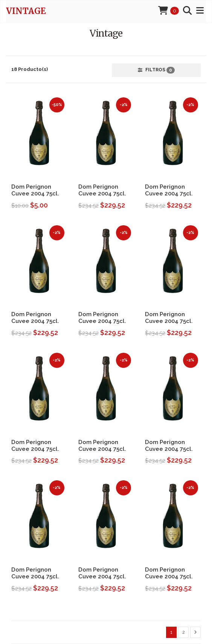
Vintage (26, 11)
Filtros (156, 70)
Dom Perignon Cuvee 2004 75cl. (35, 190)
